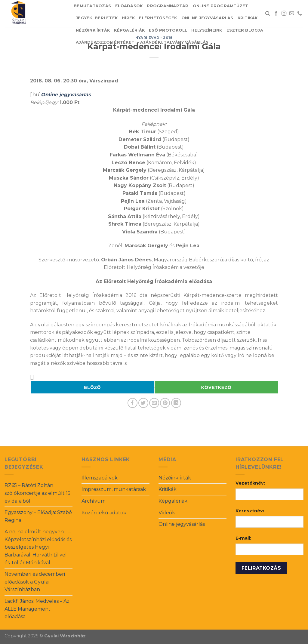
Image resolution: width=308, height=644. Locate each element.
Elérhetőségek (158, 18)
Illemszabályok (100, 478)
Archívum (94, 501)
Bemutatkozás (92, 6)
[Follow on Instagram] (284, 14)
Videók (167, 513)
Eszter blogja (245, 30)
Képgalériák (129, 30)
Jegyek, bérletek (97, 18)
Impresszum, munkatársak (114, 489)
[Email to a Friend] (154, 403)
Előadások (129, 6)
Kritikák (248, 18)
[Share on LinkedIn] (176, 403)
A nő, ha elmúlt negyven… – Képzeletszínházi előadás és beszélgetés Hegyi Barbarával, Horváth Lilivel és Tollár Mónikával (38, 547)
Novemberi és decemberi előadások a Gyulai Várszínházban (35, 582)
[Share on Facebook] (132, 403)
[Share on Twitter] (143, 403)
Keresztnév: (250, 511)
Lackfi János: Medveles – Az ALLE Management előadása (37, 609)
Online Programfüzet (221, 6)
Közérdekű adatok (104, 513)
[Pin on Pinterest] (165, 403)
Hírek (128, 18)
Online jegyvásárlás (207, 18)
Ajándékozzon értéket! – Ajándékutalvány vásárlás (142, 42)
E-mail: (243, 538)
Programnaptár (168, 6)
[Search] (268, 14)
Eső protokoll (168, 30)
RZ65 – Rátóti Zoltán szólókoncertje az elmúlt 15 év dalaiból (37, 493)
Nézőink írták (93, 30)
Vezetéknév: (250, 483)
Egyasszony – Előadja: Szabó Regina (38, 516)
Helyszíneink (207, 30)
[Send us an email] (292, 14)
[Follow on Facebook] (276, 14)
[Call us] (300, 14)
